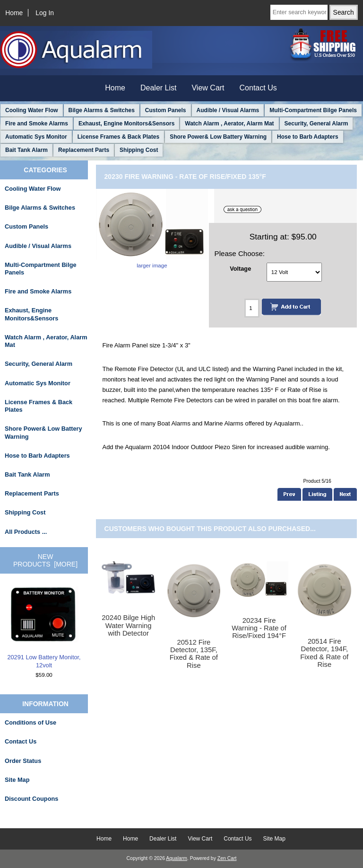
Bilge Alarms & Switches (102, 110)
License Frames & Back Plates (118, 137)
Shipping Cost (139, 150)
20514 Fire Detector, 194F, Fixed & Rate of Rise (324, 653)
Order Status (23, 761)
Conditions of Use (30, 722)
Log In (45, 13)
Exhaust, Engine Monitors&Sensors (126, 124)
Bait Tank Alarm (26, 150)
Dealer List (158, 88)
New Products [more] (45, 560)
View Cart (208, 88)
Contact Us (258, 88)
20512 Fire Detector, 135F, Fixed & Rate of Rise (194, 654)
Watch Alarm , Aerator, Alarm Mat (229, 124)
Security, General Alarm (316, 124)
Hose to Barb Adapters (308, 137)
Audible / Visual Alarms (228, 110)
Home (14, 13)
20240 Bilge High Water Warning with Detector (128, 625)
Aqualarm (177, 858)
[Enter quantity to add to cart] (252, 308)
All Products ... (26, 532)
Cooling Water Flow (32, 110)
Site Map (17, 780)
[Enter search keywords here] (299, 12)
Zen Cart (227, 858)
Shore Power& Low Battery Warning (218, 137)
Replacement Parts (84, 150)
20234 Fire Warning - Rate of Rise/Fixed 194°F (259, 628)
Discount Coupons (31, 799)
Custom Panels (166, 110)
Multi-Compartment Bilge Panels (313, 110)
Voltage (240, 268)
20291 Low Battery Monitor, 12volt (44, 628)
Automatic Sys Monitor (36, 137)
